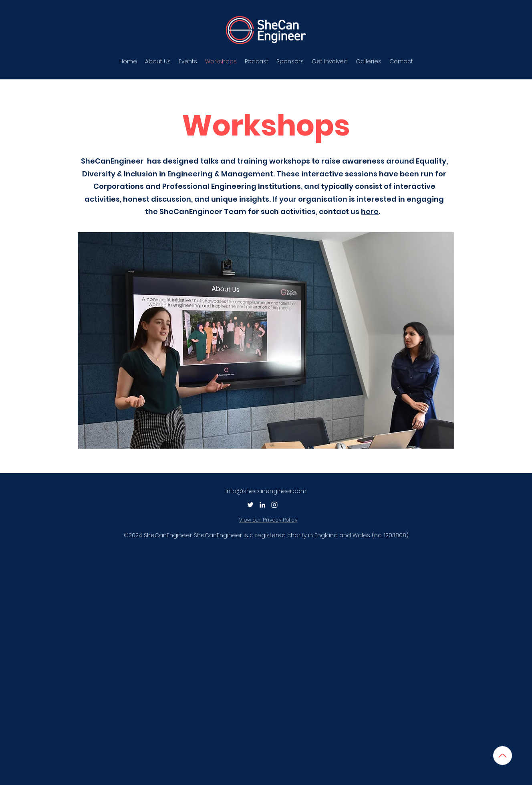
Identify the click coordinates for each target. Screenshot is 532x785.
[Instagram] (274, 505)
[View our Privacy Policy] (270, 520)
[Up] (503, 756)
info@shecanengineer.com (266, 491)
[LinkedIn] (262, 505)
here (370, 211)
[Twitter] (250, 505)
